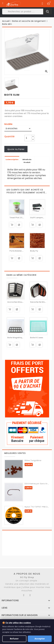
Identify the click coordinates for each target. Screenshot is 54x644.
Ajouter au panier (16, 149)
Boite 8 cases (37, 338)
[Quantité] (28, 138)
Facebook (24, 595)
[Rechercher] (27, 12)
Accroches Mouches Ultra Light (22, 302)
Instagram (30, 595)
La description (12, 159)
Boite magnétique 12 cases (20, 338)
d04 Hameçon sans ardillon (39, 484)
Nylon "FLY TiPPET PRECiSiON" (39, 507)
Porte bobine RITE (18, 251)
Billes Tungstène (33, 460)
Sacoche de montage (40, 302)
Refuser (14, 639)
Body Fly (34, 251)
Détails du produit (27, 161)
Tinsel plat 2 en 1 (17, 218)
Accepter (40, 639)
